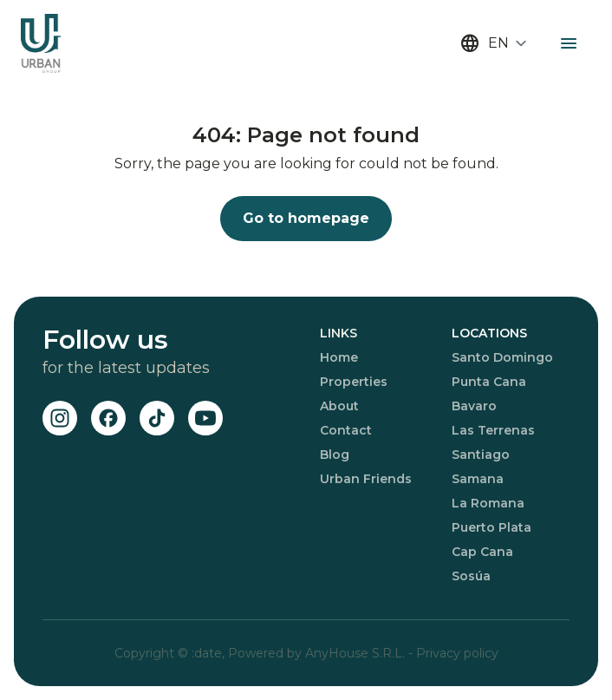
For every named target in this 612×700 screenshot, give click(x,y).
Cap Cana (482, 552)
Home (339, 357)
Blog (335, 455)
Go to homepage (306, 218)
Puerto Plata (492, 527)
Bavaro (474, 406)
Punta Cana (489, 382)
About (339, 406)
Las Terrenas (493, 430)
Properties (354, 382)
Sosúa (471, 576)
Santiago (481, 455)
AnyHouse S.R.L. (357, 653)
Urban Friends (366, 479)
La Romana (488, 503)
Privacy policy (457, 653)
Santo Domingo (502, 357)
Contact (346, 430)
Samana (478, 479)
